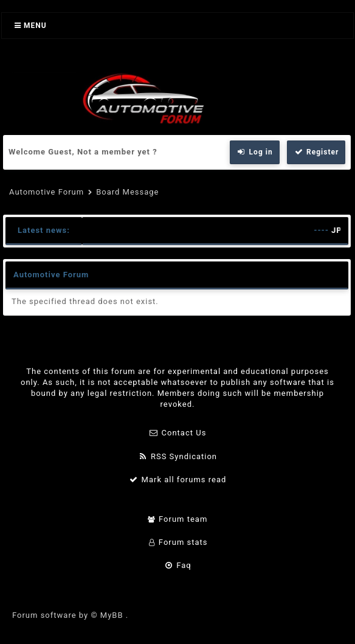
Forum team (178, 519)
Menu (31, 26)
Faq (177, 565)
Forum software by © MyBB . (70, 615)
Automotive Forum (47, 192)
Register (316, 152)
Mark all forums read (178, 480)
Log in (255, 152)
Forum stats (177, 542)
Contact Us (178, 433)
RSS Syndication (177, 456)
